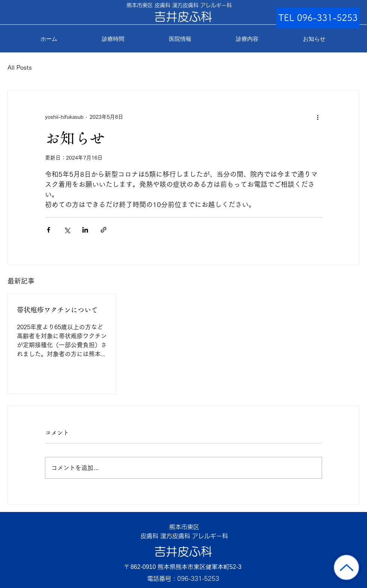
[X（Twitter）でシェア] (67, 230)
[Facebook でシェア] (48, 230)
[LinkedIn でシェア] (85, 230)
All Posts (20, 67)
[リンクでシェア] (104, 230)
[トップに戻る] (346, 567)
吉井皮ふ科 (183, 551)
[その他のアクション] (318, 117)
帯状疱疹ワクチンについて (57, 310)
